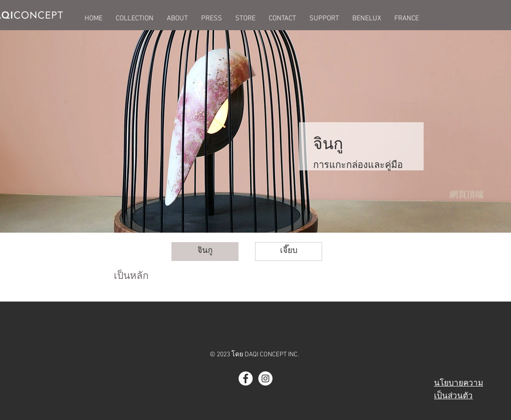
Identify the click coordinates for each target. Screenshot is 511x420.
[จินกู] (205, 252)
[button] (135, 18)
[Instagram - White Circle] (265, 378)
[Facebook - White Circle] (246, 378)
